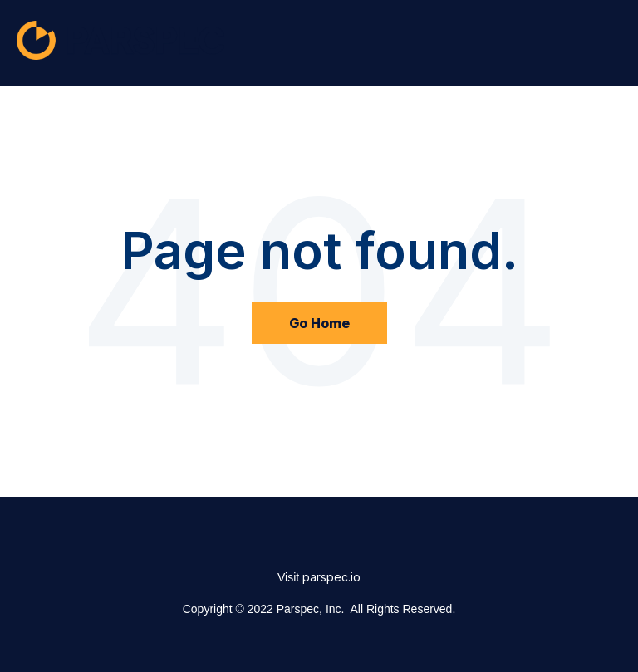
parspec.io (331, 577)
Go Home (319, 323)
